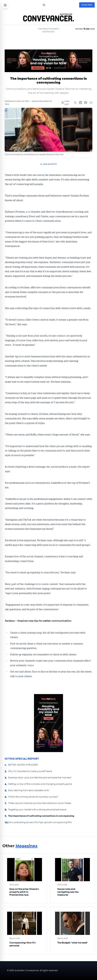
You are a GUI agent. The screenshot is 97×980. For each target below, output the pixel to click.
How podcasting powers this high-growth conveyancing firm (40, 822)
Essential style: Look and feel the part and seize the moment (40, 778)
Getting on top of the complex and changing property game (40, 784)
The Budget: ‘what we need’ (72, 943)
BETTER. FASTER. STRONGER (23, 765)
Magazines (27, 846)
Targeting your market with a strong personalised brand (37, 810)
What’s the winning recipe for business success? (33, 797)
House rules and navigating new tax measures (68, 892)
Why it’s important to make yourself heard (30, 771)
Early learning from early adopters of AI (29, 790)
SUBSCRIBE (87, 5)
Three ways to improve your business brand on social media (40, 803)
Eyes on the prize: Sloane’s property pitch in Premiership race (24, 892)
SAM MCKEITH (50, 164)
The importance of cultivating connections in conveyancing (41, 816)
